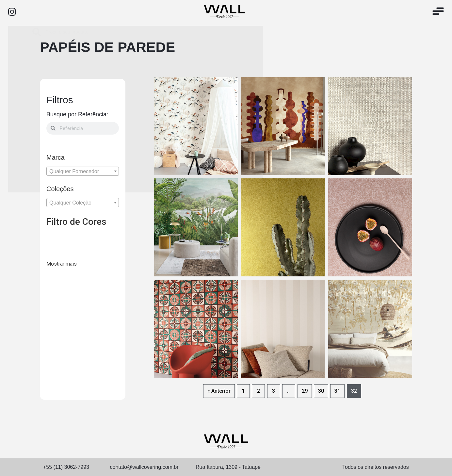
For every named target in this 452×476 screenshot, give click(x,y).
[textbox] (83, 172)
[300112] (111, 253)
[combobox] (83, 171)
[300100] (53, 239)
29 (305, 391)
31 (337, 391)
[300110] (82, 253)
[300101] (68, 239)
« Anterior (219, 391)
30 (321, 391)
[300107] (68, 253)
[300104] (111, 239)
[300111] (97, 253)
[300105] (53, 253)
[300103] (97, 239)
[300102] (82, 239)
